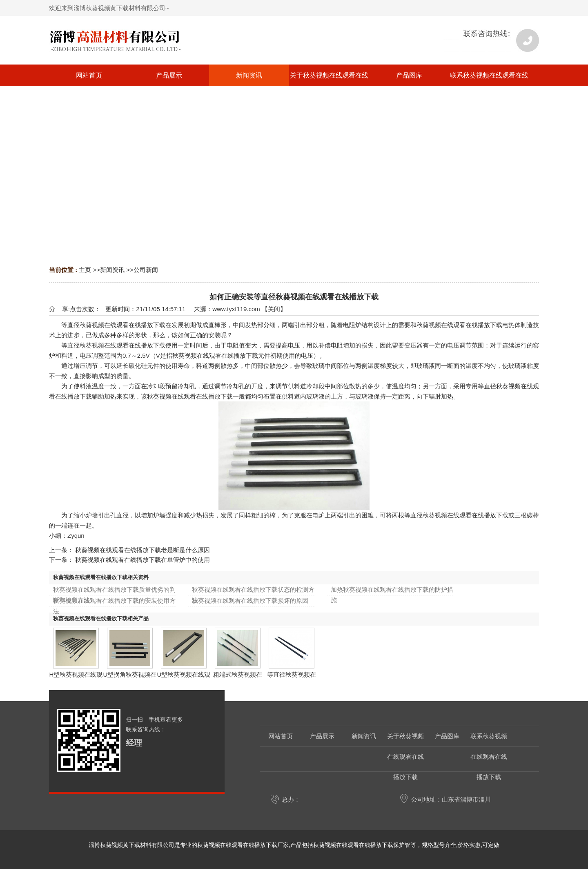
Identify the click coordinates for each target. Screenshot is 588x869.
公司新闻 (146, 270)
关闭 (274, 309)
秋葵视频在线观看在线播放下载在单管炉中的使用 (143, 560)
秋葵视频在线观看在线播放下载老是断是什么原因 (143, 550)
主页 (85, 270)
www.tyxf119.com (236, 309)
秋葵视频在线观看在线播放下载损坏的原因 (250, 601)
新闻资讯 (112, 270)
